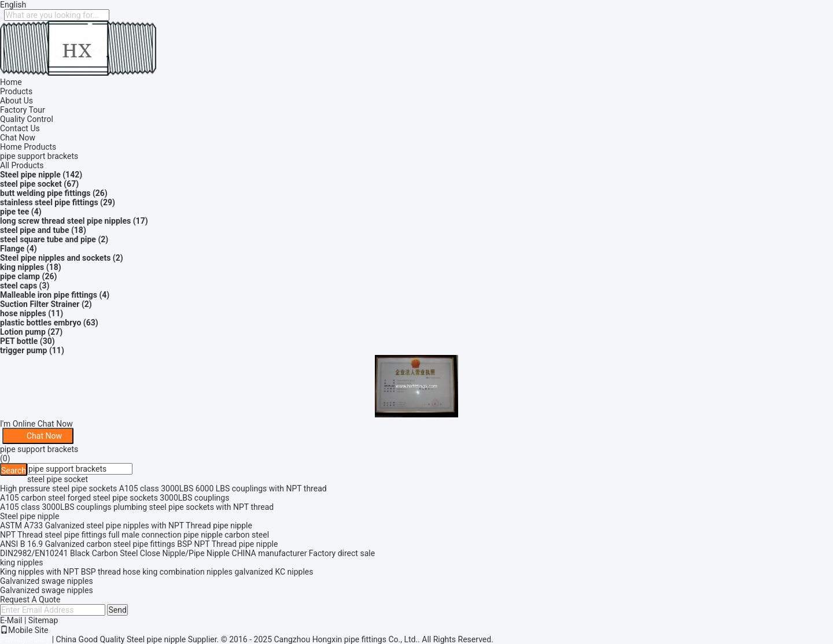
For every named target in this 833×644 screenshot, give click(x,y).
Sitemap (43, 620)
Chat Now (18, 138)
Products (16, 91)
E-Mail (11, 620)
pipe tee (14, 212)
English (13, 5)
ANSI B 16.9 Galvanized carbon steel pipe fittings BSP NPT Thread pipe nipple (139, 544)
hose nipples (23, 313)
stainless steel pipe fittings (49, 202)
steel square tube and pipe (48, 239)
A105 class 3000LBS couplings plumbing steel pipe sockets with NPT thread (137, 507)
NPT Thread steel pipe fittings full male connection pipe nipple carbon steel (134, 535)
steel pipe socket (31, 184)
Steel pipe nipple (30, 175)
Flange (12, 249)
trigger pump (23, 350)
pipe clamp (20, 276)
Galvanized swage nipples (47, 581)
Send (117, 610)
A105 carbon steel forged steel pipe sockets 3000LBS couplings (115, 498)
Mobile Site (24, 630)
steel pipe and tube (34, 230)
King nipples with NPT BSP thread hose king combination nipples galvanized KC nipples (157, 572)
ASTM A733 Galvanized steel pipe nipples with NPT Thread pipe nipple (126, 525)
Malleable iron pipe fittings (49, 295)
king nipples (22, 267)
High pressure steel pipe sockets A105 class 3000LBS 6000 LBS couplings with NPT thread (163, 488)
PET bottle (19, 341)
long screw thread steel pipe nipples (65, 221)
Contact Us (20, 128)
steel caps (19, 286)
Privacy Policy (25, 639)
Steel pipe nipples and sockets (55, 258)
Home (11, 82)
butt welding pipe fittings (45, 193)
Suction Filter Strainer (40, 304)
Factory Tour (23, 110)
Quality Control (27, 119)
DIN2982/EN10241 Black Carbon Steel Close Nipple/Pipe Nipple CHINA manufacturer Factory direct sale (187, 553)
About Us (16, 101)
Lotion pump (23, 332)
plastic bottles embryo (40, 323)
